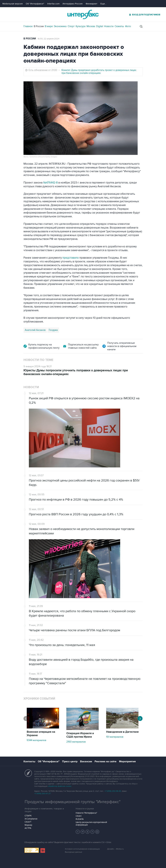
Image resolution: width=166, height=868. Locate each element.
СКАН (79, 816)
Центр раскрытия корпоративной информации (91, 824)
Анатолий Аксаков (35, 330)
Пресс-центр (70, 761)
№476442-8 (51, 183)
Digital (100, 26)
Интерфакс (83, 14)
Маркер (28, 825)
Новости (109, 26)
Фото (128, 26)
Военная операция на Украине (41, 734)
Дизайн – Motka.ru (115, 849)
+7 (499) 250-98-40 (113, 791)
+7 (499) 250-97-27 (42, 794)
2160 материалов (76, 742)
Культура (81, 26)
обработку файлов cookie (60, 786)
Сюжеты (119, 26)
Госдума (53, 330)
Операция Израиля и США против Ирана (80, 735)
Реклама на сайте (106, 761)
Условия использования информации (82, 849)
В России (39, 26)
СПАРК (28, 816)
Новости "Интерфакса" (86, 813)
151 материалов (115, 737)
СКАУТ (28, 822)
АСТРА (28, 828)
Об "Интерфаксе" (35, 4)
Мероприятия (127, 761)
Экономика (60, 26)
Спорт (71, 26)
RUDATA (80, 819)
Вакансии (86, 761)
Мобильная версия (13, 4)
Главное (28, 26)
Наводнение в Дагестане (122, 732)
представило (71, 258)
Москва (91, 26)
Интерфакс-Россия (73, 4)
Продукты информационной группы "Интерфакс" (73, 802)
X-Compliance (31, 819)
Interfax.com (53, 4)
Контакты (29, 761)
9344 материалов (36, 740)
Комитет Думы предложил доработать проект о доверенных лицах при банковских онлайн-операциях (99, 72)
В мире (49, 26)
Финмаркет (91, 4)
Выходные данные (74, 852)
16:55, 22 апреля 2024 (48, 39)
